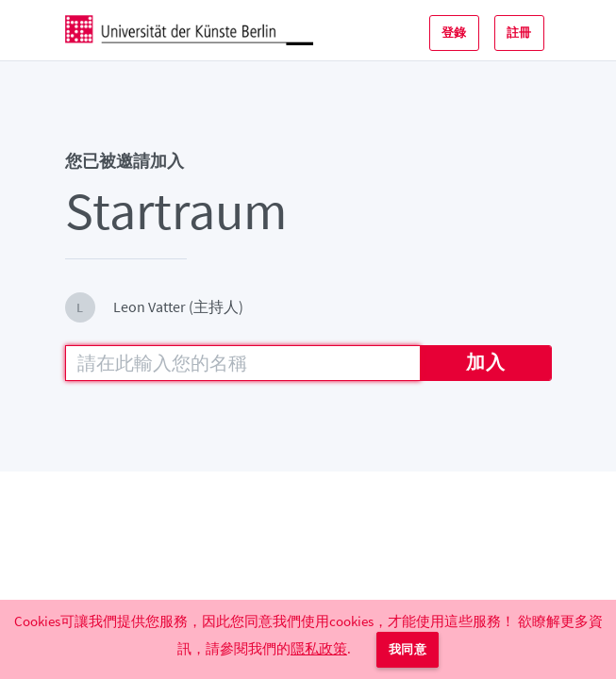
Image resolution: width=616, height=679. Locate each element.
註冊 (519, 33)
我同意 (408, 649)
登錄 (454, 33)
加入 (485, 362)
